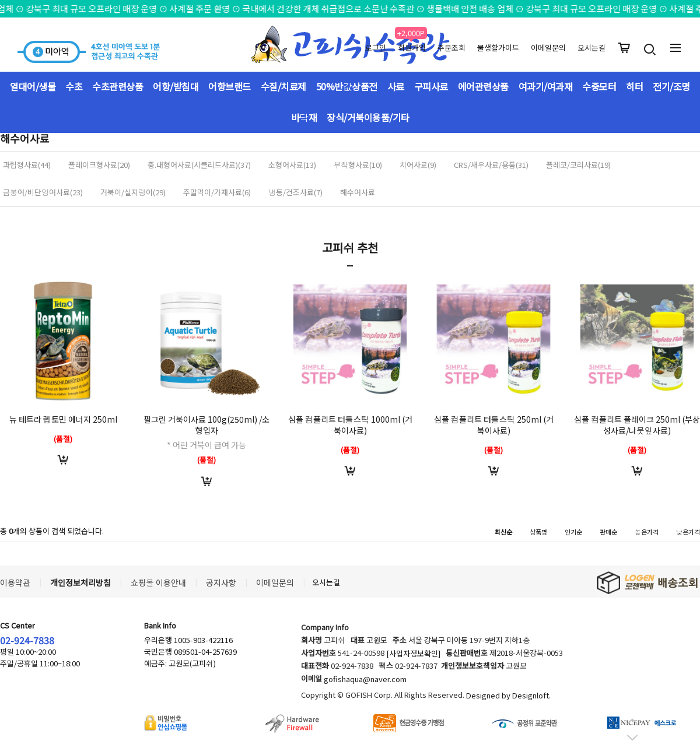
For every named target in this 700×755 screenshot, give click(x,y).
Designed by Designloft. (508, 696)
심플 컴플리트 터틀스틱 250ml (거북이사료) (494, 425)
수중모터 (599, 86)
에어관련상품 (483, 86)
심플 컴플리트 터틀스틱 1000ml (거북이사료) (350, 425)
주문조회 (452, 48)
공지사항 (221, 582)
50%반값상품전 (347, 86)
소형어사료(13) (292, 165)
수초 (74, 86)
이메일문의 (548, 48)
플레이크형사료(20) (99, 165)
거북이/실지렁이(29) (133, 192)
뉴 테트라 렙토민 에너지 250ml (63, 419)
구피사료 (431, 86)
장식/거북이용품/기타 (368, 117)
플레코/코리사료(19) (578, 165)
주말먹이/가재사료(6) (217, 192)
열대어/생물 (33, 86)
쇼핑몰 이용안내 (158, 582)
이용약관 (15, 582)
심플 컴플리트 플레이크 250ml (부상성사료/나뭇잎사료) (637, 425)
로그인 (376, 48)
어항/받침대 (176, 86)
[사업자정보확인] (413, 654)
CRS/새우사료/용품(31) (491, 165)
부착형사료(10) (358, 165)
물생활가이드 (498, 48)
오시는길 (591, 48)
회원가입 (412, 48)
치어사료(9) (418, 165)
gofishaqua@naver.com (365, 679)
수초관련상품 (118, 86)
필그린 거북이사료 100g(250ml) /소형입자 (206, 425)
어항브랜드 (230, 86)
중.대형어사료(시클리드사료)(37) (199, 165)
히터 (634, 86)
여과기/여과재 (546, 86)
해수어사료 (358, 192)
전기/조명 (671, 86)
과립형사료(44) (27, 165)
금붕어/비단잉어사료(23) (43, 192)
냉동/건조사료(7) (295, 192)
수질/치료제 (283, 86)
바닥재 (304, 117)
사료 (396, 86)
